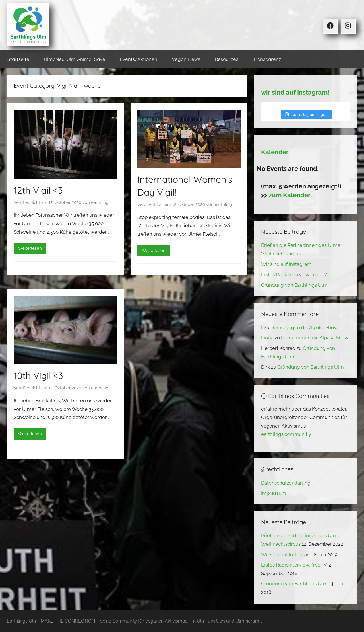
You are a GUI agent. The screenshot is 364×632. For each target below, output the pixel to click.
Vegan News (186, 59)
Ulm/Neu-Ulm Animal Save (75, 59)
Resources (227, 59)
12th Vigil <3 (38, 190)
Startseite (18, 59)
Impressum (274, 493)
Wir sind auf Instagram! (287, 264)
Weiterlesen (30, 248)
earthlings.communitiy (286, 434)
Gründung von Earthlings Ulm (294, 285)
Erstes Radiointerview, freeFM (294, 274)
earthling (100, 202)
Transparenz (267, 59)
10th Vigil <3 (38, 375)
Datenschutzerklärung (286, 483)
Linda (267, 338)
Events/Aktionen (138, 59)
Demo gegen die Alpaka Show (304, 327)
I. (262, 327)
